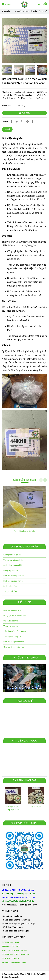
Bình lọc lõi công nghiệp (13, 581)
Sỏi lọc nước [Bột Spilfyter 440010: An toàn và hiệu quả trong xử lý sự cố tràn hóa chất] (36, 807)
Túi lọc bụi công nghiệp (13, 560)
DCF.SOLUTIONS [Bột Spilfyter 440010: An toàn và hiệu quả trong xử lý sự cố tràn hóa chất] (10, 958)
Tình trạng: (7, 106)
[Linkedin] (22, 122)
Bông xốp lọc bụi (11, 570)
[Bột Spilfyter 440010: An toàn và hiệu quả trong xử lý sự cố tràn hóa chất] (24, 4)
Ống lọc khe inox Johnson (14, 647)
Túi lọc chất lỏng (10, 591)
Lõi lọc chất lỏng (10, 586)
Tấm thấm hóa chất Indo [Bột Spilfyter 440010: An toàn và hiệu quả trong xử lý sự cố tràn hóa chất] (25, 531)
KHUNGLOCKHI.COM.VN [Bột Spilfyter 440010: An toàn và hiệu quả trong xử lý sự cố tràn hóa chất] (14, 951)
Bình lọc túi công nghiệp (14, 576)
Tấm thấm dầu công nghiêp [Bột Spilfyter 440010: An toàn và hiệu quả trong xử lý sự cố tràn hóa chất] (37, 11)
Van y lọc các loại (11, 626)
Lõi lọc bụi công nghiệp (13, 565)
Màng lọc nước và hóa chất (15, 616)
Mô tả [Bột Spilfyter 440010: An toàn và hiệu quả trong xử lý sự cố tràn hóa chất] (7, 129)
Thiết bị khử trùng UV (12, 637)
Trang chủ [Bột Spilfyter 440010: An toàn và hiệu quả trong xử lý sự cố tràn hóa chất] (6, 11)
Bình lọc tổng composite (14, 642)
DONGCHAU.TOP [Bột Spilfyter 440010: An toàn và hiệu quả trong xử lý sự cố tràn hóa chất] (11, 942)
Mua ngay (24, 113)
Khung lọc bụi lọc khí (12, 555)
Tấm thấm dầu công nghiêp (15, 631)
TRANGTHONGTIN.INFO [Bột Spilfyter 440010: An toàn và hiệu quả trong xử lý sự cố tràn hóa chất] (14, 962)
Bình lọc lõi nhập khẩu (13, 610)
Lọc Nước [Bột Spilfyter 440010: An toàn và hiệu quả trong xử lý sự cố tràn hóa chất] (18, 11)
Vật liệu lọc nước (11, 621)
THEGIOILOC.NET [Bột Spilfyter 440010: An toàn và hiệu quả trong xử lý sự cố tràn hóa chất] (11, 946)
